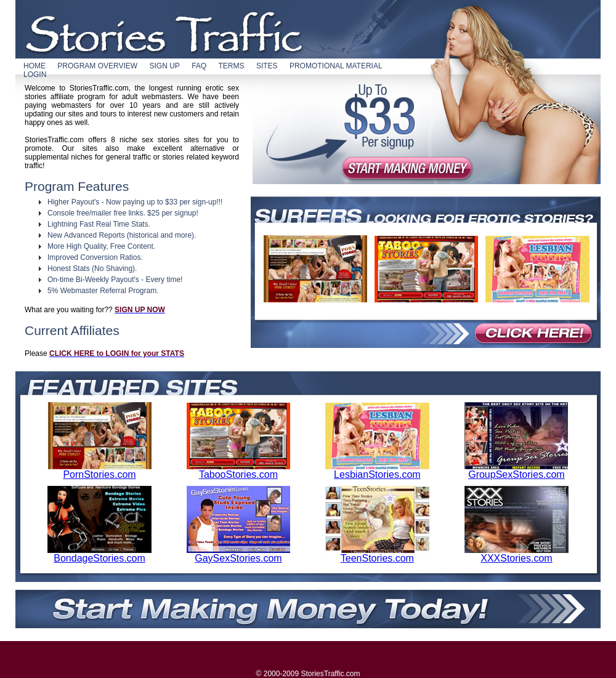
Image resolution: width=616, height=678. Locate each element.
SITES (267, 66)
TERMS (232, 66)
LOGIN (35, 75)
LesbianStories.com (377, 470)
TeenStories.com (377, 554)
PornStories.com (100, 470)
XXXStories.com (517, 554)
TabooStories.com (238, 470)
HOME (34, 66)
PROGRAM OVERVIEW (97, 66)
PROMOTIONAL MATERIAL (336, 66)
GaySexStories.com (238, 554)
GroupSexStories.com (516, 470)
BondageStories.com (99, 554)
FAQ (199, 66)
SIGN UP (164, 66)
